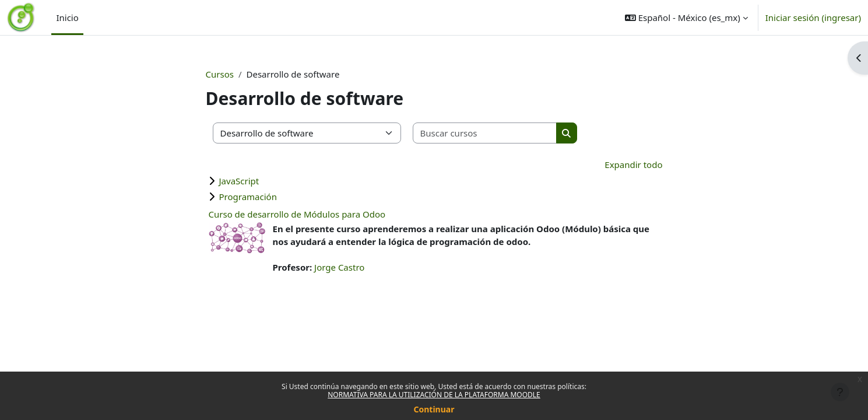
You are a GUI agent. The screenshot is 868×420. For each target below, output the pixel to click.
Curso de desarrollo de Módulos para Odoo (297, 214)
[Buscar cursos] (485, 133)
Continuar (434, 409)
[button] (686, 17)
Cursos (220, 74)
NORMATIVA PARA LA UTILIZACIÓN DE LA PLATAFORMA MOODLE (434, 395)
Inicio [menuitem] (67, 17)
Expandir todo (633, 164)
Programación (248, 197)
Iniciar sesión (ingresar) (813, 17)
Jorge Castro (339, 267)
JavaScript (239, 181)
